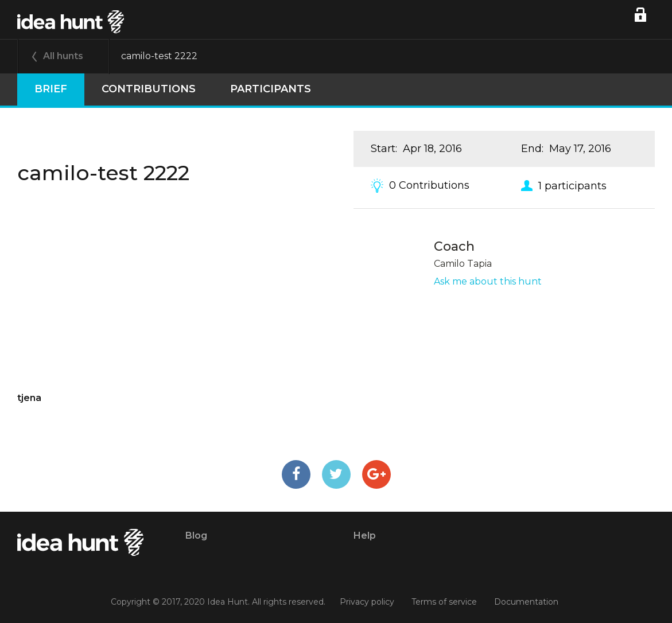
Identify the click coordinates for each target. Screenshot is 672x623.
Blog (196, 536)
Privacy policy (367, 602)
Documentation (526, 602)
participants (271, 89)
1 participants (572, 185)
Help (365, 536)
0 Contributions (429, 185)
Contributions (149, 89)
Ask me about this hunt (488, 281)
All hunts (63, 56)
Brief (51, 89)
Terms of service (444, 602)
